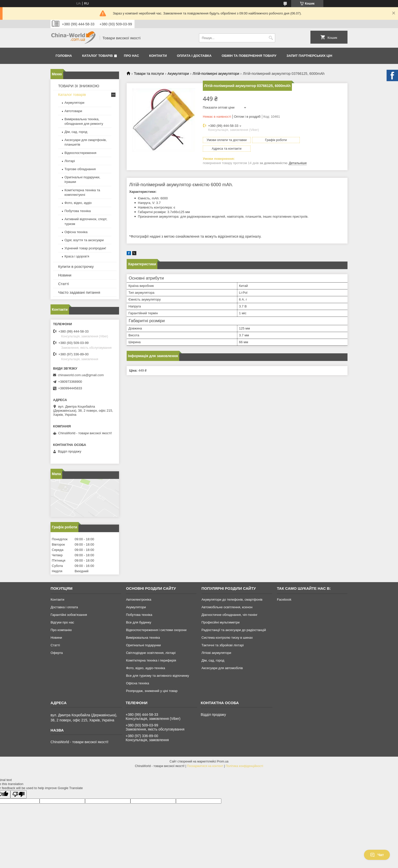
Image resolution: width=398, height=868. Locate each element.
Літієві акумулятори (216, 653)
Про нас (131, 56)
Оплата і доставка (194, 56)
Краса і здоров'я (77, 256)
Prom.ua (223, 761)
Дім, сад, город (76, 132)
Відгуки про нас (62, 622)
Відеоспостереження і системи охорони (156, 630)
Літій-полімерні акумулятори (216, 74)
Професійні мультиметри (221, 622)
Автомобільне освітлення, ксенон (227, 607)
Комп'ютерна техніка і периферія (151, 660)
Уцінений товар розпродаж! (85, 248)
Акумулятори (178, 74)
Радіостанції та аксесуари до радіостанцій (234, 630)
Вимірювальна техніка (143, 638)
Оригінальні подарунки (143, 645)
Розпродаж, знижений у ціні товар (152, 691)
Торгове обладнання (80, 169)
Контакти (158, 56)
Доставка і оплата (64, 607)
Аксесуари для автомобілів (222, 668)
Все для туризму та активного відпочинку (157, 676)
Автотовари (73, 111)
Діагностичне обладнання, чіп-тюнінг (230, 615)
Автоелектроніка (138, 600)
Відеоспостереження (80, 153)
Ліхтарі (70, 161)
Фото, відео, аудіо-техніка (145, 668)
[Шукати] (271, 38)
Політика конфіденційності (244, 766)
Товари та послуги (149, 74)
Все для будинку (138, 622)
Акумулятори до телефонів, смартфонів (232, 600)
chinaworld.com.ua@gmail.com (81, 375)
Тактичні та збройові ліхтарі (223, 645)
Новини (65, 275)
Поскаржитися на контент (205, 766)
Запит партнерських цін (309, 56)
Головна (64, 56)
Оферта (57, 653)
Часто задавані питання (79, 292)
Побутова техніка (78, 211)
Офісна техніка (76, 232)
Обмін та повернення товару (249, 56)
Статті (64, 284)
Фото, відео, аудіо (78, 203)
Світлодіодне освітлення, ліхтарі (151, 653)
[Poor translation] (19, 794)
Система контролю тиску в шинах (227, 638)
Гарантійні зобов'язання (69, 615)
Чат (377, 855)
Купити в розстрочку (76, 266)
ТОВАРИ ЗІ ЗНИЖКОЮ (79, 86)
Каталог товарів (97, 56)
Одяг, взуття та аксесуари (84, 240)
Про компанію (61, 630)
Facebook (284, 600)
